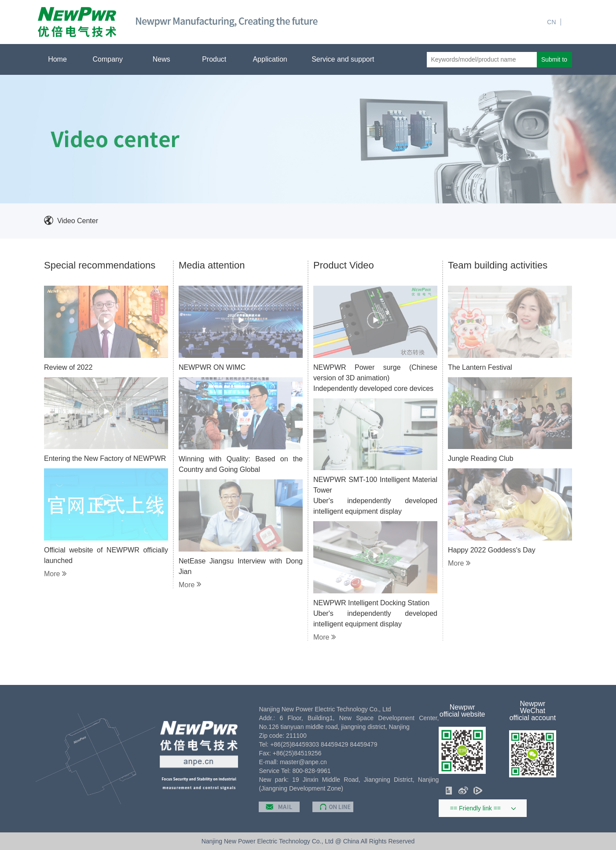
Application (273, 59)
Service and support (346, 59)
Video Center (78, 221)
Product (218, 59)
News (165, 59)
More (55, 574)
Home (57, 59)
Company (111, 59)
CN (551, 22)
